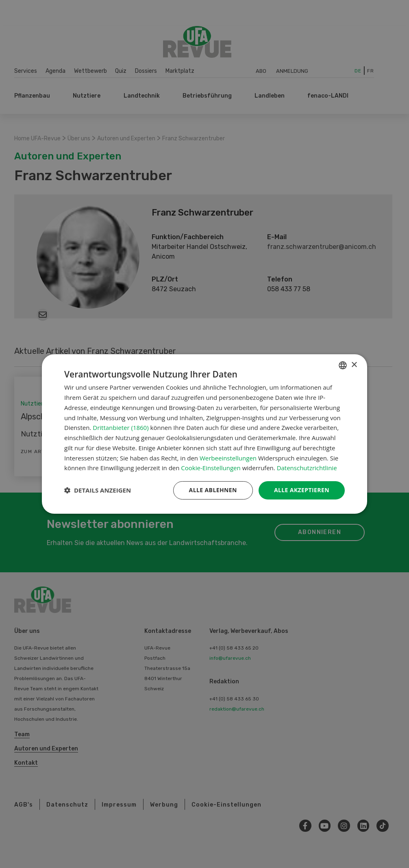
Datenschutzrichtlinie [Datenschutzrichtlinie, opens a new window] (307, 468)
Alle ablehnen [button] (213, 490)
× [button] (354, 365)
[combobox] (343, 365)
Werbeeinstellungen (228, 458)
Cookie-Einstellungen (211, 468)
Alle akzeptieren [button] (302, 490)
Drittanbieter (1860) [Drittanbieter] (121, 427)
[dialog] (204, 434)
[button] (98, 491)
